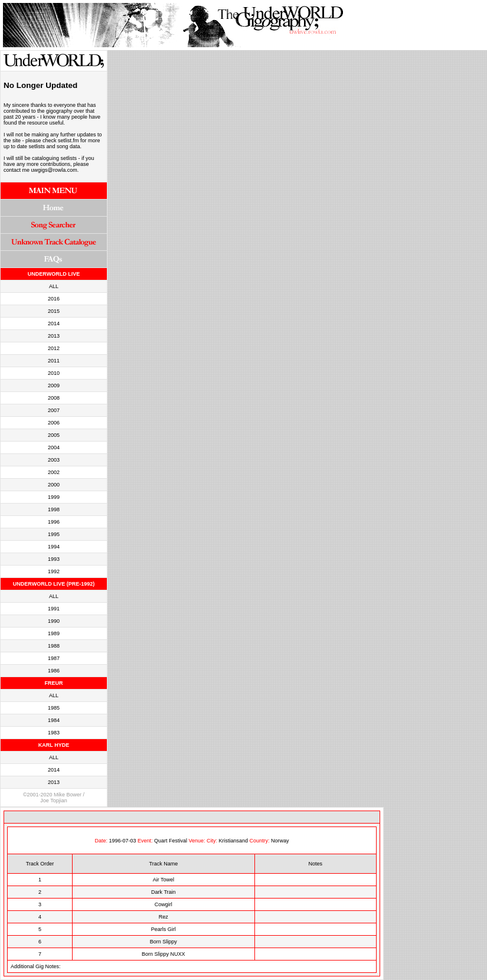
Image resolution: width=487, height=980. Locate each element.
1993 (54, 559)
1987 (54, 658)
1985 (54, 708)
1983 (54, 733)
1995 (54, 534)
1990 (54, 621)
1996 (54, 522)
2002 (54, 472)
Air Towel (164, 880)
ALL (54, 286)
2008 (54, 398)
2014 (54, 324)
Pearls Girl (164, 929)
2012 (54, 348)
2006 (54, 423)
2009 (54, 386)
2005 (54, 435)
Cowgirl (164, 904)
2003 (54, 460)
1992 (54, 571)
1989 (54, 633)
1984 (54, 720)
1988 (54, 646)
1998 (54, 509)
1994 (54, 547)
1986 (54, 671)
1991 (54, 609)
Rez (164, 917)
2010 (54, 373)
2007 (54, 410)
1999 (54, 497)
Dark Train (164, 892)
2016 (54, 299)
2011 (54, 361)
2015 (54, 311)
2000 (54, 485)
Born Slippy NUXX (164, 954)
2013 (54, 336)
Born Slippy (164, 942)
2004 (54, 447)
